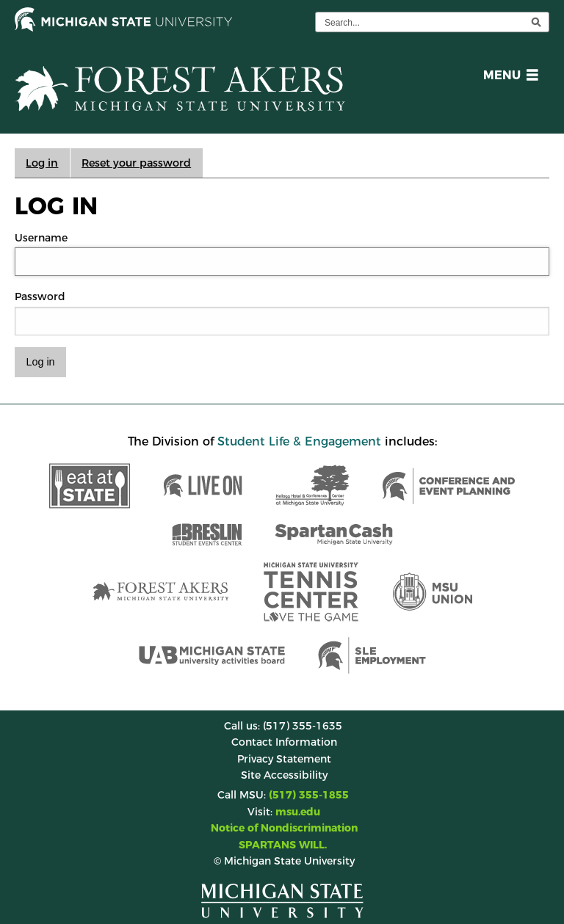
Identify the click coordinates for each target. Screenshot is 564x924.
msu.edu (298, 812)
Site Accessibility (284, 775)
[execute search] (536, 22)
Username (41, 238)
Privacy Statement (284, 759)
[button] (508, 77)
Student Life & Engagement (299, 441)
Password (40, 297)
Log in (42, 163)
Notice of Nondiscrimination (284, 828)
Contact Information (284, 742)
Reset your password (136, 163)
